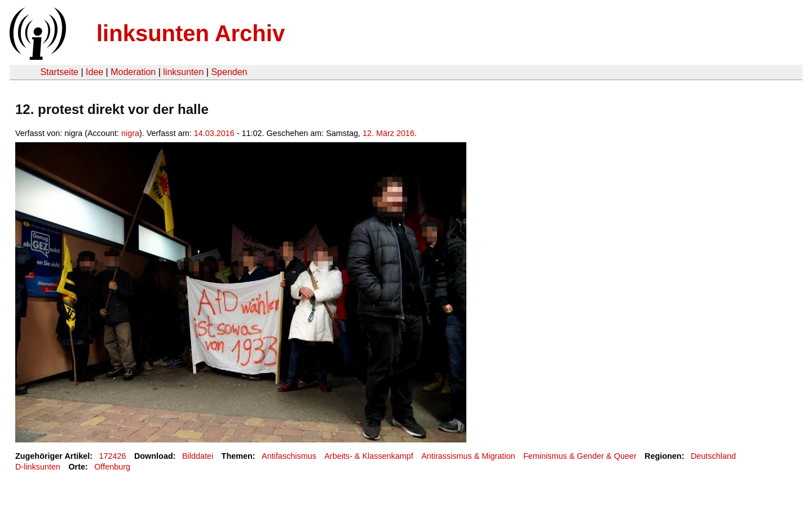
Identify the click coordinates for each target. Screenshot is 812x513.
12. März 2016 (389, 133)
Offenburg (112, 467)
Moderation (133, 72)
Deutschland (713, 456)
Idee (94, 72)
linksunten (183, 72)
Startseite (59, 72)
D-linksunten (38, 467)
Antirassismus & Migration (468, 456)
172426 (113, 456)
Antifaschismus (289, 456)
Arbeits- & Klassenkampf (369, 456)
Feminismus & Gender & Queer (580, 456)
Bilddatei (198, 456)
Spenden (229, 72)
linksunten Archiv (191, 33)
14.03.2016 (214, 133)
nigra (130, 133)
